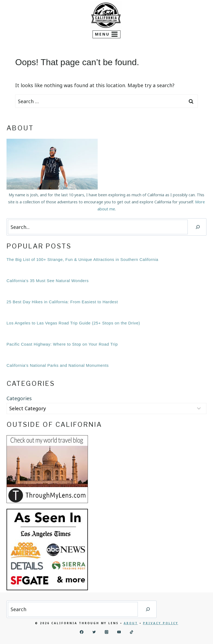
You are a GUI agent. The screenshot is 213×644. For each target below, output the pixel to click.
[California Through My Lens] (106, 15)
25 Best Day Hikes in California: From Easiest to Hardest (62, 302)
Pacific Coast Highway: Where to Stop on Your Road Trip (62, 344)
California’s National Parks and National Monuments (58, 365)
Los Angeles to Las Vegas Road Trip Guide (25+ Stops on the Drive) (73, 323)
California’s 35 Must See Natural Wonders (48, 281)
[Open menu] (107, 34)
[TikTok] (131, 632)
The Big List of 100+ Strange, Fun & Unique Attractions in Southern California (82, 259)
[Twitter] (94, 632)
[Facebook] (82, 632)
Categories (19, 398)
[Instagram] (106, 632)
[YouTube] (119, 632)
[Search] (198, 227)
